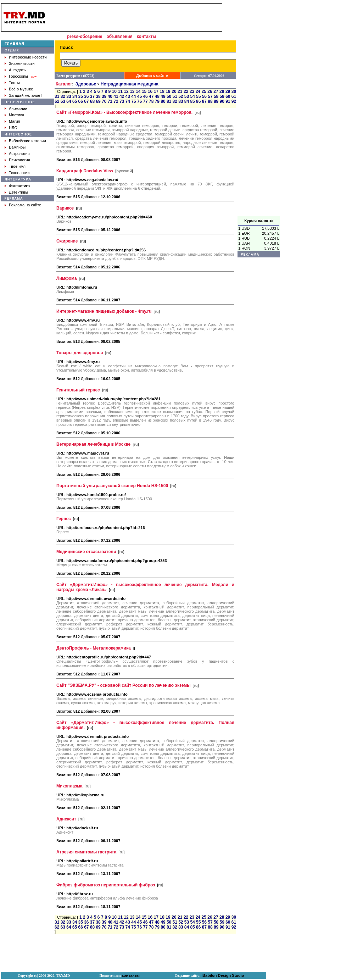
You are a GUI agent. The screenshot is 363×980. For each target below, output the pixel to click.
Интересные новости (28, 57)
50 (169, 96)
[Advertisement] (259, 110)
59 (222, 96)
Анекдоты (18, 70)
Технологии (19, 173)
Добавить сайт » (152, 76)
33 (69, 96)
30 (234, 91)
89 (216, 101)
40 (110, 96)
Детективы (18, 192)
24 (198, 91)
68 (92, 101)
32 (63, 96)
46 (145, 96)
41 (116, 96)
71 (110, 101)
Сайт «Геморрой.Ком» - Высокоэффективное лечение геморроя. (124, 112)
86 (198, 101)
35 (81, 96)
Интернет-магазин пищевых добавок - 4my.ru (104, 311)
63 (63, 101)
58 (216, 96)
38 (98, 96)
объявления (119, 37)
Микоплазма (69, 786)
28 (222, 91)
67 (86, 101)
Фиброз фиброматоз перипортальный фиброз (106, 885)
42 (122, 96)
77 (145, 101)
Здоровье (86, 84)
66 (81, 101)
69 (98, 101)
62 (57, 101)
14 (138, 91)
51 (175, 96)
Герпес (64, 519)
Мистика (16, 115)
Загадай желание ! (26, 95)
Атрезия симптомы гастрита (86, 852)
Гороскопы (18, 76)
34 (75, 96)
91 (228, 101)
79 (157, 101)
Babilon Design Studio (223, 975)
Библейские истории (27, 141)
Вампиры (17, 147)
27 (216, 91)
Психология (19, 160)
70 (104, 101)
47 (151, 96)
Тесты (14, 83)
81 (169, 101)
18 (162, 91)
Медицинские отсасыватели (86, 552)
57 (210, 96)
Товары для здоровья (80, 353)
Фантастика (19, 186)
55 (198, 96)
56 (204, 96)
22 (186, 91)
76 (139, 101)
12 (126, 91)
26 (210, 91)
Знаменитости (22, 63)
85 (192, 101)
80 (163, 101)
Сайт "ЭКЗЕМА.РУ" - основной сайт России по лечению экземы (123, 685)
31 (57, 96)
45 (139, 96)
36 (86, 96)
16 (150, 91)
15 (144, 91)
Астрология (19, 154)
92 (234, 101)
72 (116, 101)
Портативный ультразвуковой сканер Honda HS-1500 (112, 486)
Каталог (64, 84)
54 (192, 96)
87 (204, 101)
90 (222, 101)
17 (156, 91)
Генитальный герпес (78, 390)
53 (187, 96)
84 (187, 101)
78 (151, 101)
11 (120, 91)
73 (122, 101)
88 (210, 101)
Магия (15, 121)
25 (204, 91)
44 (133, 96)
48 (157, 96)
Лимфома (66, 278)
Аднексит (66, 819)
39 (104, 96)
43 (128, 96)
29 (228, 91)
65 (75, 101)
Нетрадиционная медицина (130, 84)
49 (163, 96)
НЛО (13, 128)
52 (181, 96)
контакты (147, 37)
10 (114, 91)
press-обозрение (85, 37)
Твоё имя (17, 166)
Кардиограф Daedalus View (85, 171)
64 (69, 101)
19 (168, 91)
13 (132, 91)
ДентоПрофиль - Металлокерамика (94, 648)
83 (181, 101)
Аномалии (18, 108)
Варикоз (65, 208)
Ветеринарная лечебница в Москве (93, 444)
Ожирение (67, 241)
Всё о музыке (21, 89)
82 (175, 101)
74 (128, 101)
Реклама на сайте (25, 205)
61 (234, 96)
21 (180, 91)
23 (192, 91)
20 (174, 91)
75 (133, 101)
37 (92, 96)
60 (228, 96)
